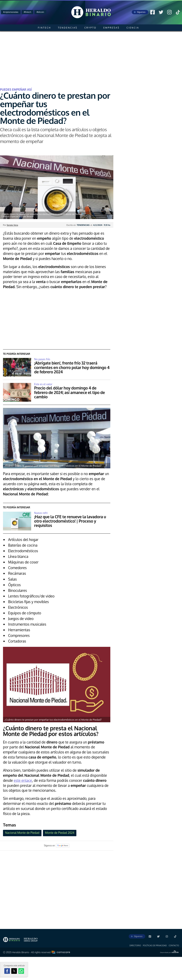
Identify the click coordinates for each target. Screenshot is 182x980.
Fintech (44, 28)
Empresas (111, 28)
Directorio (135, 945)
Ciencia (133, 28)
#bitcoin (40, 12)
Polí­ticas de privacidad (155, 945)
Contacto (174, 945)
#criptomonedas (11, 12)
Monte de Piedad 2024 (60, 833)
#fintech (27, 12)
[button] (7, 971)
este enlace (23, 780)
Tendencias (68, 28)
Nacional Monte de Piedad (22, 833)
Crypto (90, 28)
